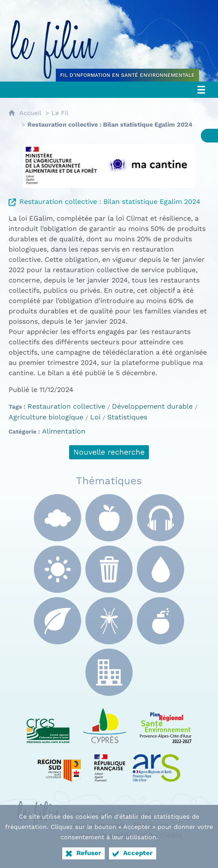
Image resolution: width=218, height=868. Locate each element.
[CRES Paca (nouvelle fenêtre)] (48, 724)
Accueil (30, 113)
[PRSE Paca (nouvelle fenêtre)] (166, 724)
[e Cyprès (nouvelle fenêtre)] (105, 724)
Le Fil (60, 113)
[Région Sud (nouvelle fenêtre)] (59, 762)
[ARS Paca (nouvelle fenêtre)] (137, 762)
